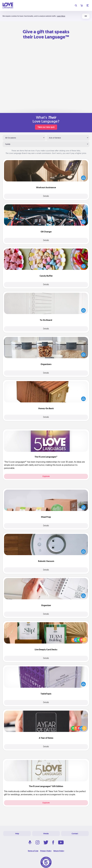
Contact (75, 834)
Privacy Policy (46, 851)
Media (46, 834)
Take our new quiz (46, 127)
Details (46, 196)
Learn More (61, 16)
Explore (46, 476)
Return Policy (59, 851)
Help (17, 834)
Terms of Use (33, 851)
